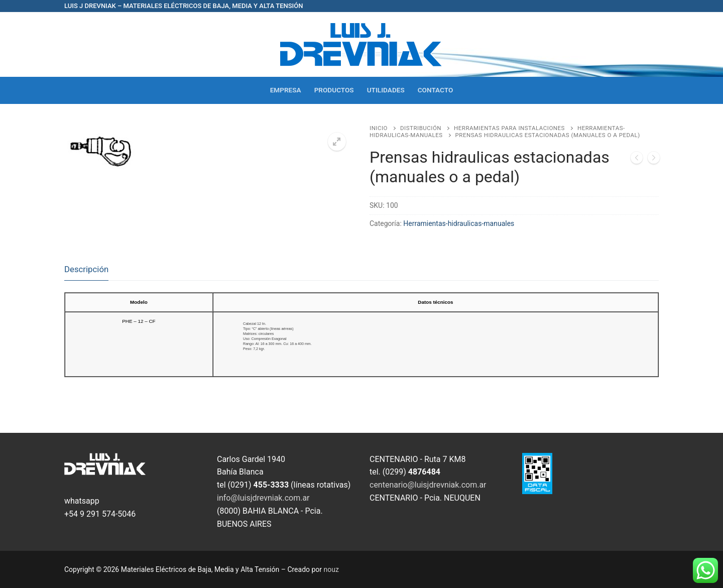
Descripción (86, 269)
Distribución (421, 128)
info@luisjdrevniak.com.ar (263, 498)
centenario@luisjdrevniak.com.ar (428, 485)
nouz (331, 569)
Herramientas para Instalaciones (509, 128)
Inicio (379, 128)
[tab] (86, 269)
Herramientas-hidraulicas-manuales (459, 223)
